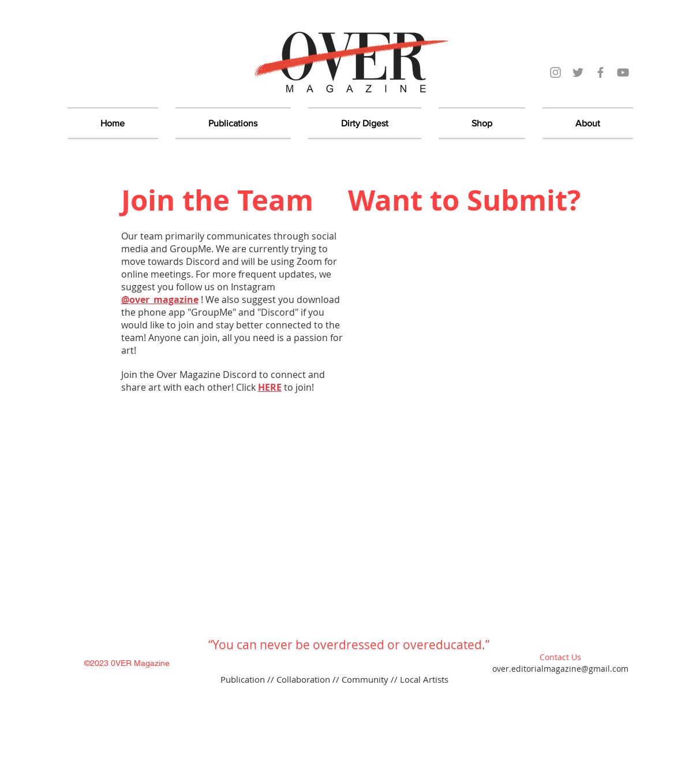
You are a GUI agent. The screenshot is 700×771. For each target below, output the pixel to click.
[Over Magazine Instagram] (555, 72)
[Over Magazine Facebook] (600, 72)
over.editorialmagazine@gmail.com (560, 669)
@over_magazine (160, 300)
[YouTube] (623, 72)
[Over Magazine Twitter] (578, 72)
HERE (270, 387)
